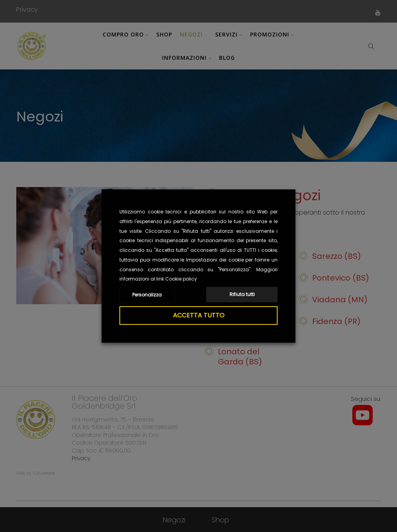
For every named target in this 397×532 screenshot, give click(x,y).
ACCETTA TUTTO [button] (199, 315)
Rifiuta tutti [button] (242, 294)
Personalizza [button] (147, 295)
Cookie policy (181, 279)
